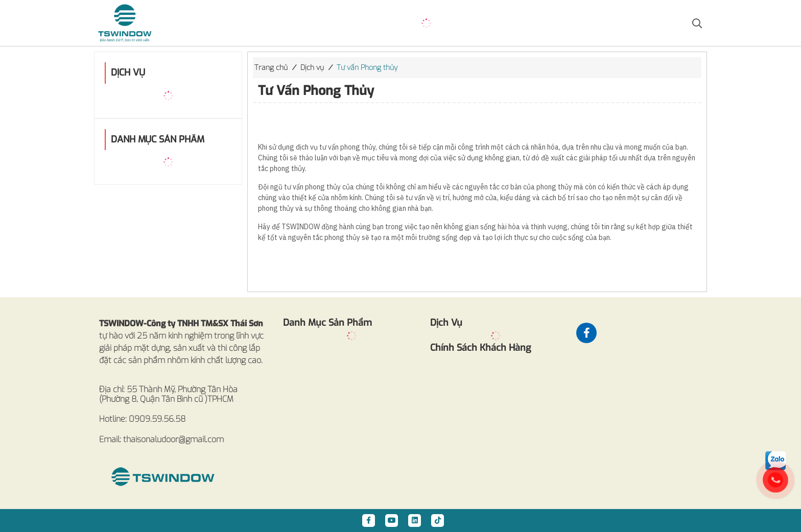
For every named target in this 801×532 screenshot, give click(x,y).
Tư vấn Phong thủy (367, 68)
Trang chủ (271, 68)
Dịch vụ (312, 68)
